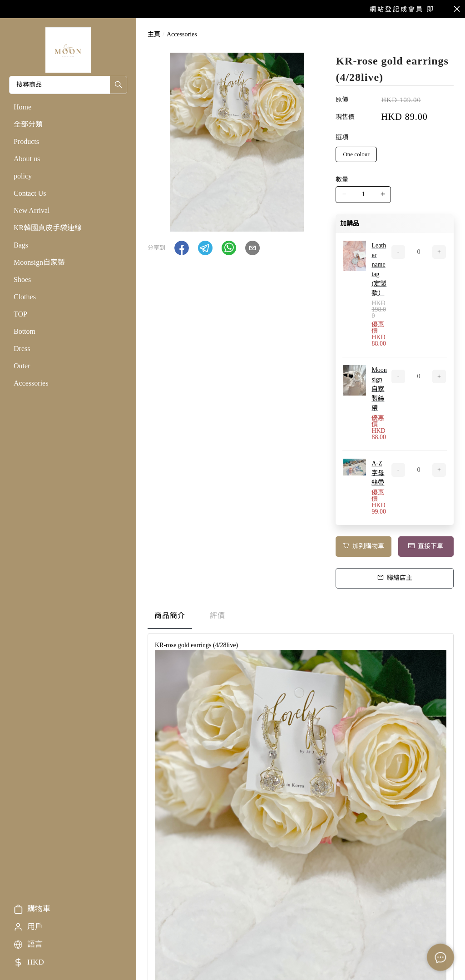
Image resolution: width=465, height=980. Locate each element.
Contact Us (30, 193)
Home (22, 107)
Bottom (25, 331)
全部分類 (28, 124)
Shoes (22, 280)
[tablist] (301, 618)
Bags (21, 245)
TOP (20, 314)
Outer (22, 366)
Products (26, 141)
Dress (22, 349)
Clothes (25, 297)
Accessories (31, 383)
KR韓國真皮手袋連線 (48, 228)
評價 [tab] (218, 616)
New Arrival (32, 210)
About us (27, 159)
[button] (182, 248)
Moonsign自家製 (39, 262)
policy (23, 176)
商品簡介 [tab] (170, 616)
